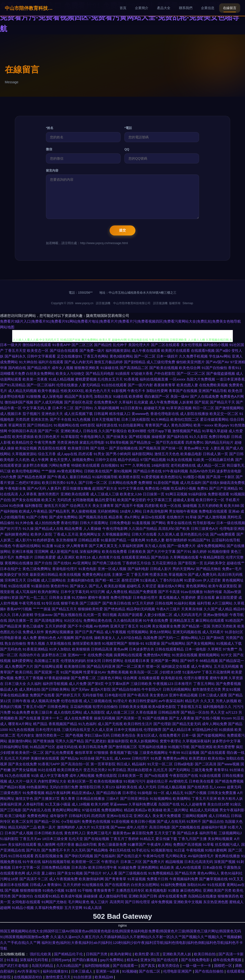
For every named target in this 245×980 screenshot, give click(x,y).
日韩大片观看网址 (94, 523)
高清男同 (117, 902)
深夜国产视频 (225, 862)
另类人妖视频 (226, 701)
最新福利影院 (118, 741)
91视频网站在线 (66, 425)
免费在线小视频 (157, 488)
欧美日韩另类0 (54, 483)
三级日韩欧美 (141, 684)
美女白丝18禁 (218, 804)
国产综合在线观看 (64, 350)
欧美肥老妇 (198, 758)
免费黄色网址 (38, 816)
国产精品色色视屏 (32, 477)
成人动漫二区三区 (120, 712)
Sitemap (188, 303)
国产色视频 (74, 735)
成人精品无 (175, 793)
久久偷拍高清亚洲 (128, 620)
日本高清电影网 (155, 511)
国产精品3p (70, 758)
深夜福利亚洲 (11, 804)
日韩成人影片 (161, 569)
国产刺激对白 (22, 896)
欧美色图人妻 (187, 385)
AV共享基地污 (29, 971)
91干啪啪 (85, 890)
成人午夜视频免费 (63, 879)
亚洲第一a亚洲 (108, 971)
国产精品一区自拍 (195, 712)
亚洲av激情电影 (216, 615)
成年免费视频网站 (211, 546)
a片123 (231, 712)
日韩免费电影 (120, 523)
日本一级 (189, 735)
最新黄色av (122, 833)
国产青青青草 (116, 879)
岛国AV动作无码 (202, 471)
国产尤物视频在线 (186, 827)
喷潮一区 (153, 666)
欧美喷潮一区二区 (86, 862)
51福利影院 (9, 839)
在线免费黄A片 (106, 402)
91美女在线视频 (180, 460)
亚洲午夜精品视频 (183, 695)
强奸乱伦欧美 (41, 954)
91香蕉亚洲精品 (35, 649)
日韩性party (61, 960)
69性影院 (88, 425)
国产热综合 (160, 557)
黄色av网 (121, 649)
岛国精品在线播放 (202, 896)
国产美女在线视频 (26, 500)
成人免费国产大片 (19, 666)
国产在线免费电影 (196, 960)
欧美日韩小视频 (143, 821)
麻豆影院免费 (143, 833)
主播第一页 (121, 574)
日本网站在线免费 (123, 483)
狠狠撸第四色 (228, 896)
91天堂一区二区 (160, 764)
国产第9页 (96, 684)
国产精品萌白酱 (109, 793)
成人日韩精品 (219, 816)
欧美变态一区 (38, 350)
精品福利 (139, 764)
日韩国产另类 (97, 954)
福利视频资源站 (118, 350)
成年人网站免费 (214, 724)
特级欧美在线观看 (86, 465)
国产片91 (184, 552)
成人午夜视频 (115, 632)
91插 (35, 776)
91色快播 (17, 506)
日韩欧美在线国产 (98, 471)
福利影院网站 (143, 454)
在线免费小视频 (100, 655)
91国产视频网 (72, 672)
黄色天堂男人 (61, 460)
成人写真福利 (26, 592)
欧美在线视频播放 (108, 781)
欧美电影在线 (172, 678)
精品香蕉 (116, 517)
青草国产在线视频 (183, 391)
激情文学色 (24, 798)
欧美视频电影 (156, 890)
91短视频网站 (161, 798)
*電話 (128, 128)
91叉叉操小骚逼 (58, 804)
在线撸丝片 (175, 517)
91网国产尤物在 (54, 902)
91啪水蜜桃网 (216, 850)
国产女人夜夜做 (181, 718)
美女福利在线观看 (22, 844)
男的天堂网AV (184, 569)
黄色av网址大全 (196, 448)
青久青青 (68, 798)
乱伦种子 (120, 345)
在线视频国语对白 (28, 977)
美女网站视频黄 (220, 839)
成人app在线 (67, 454)
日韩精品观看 (89, 540)
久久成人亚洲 (102, 730)
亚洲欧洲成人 (71, 431)
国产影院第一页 (191, 563)
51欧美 (199, 460)
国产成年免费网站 (63, 517)
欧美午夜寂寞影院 (223, 586)
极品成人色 (9, 689)
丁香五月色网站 (96, 356)
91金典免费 (21, 712)
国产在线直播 (30, 718)
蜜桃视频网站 (209, 655)
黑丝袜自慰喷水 (140, 770)
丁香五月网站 (204, 684)
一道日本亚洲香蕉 (230, 379)
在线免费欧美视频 (213, 385)
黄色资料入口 (75, 833)
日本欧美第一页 (131, 776)
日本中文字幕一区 (26, 867)
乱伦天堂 (76, 839)
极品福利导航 (86, 844)
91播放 (174, 890)
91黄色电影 (88, 569)
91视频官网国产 (115, 643)
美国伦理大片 (139, 345)
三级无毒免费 (202, 770)
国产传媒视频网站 (211, 735)
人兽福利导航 (33, 804)
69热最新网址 (38, 787)
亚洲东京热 (40, 419)
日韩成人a (38, 885)
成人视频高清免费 (45, 701)
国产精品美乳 (59, 511)
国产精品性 (103, 345)
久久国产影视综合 (113, 431)
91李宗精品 (117, 770)
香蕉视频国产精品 (63, 724)
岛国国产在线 (169, 804)
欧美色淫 (235, 391)
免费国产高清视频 (187, 844)
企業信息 (208, 8)
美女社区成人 (147, 735)
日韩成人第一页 (215, 454)
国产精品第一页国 (196, 626)
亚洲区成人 (142, 816)
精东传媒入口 (120, 414)
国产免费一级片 (92, 350)
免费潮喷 (145, 483)
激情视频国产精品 (187, 431)
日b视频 (33, 580)
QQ (127, 149)
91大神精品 (160, 419)
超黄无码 (234, 787)
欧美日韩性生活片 (138, 724)
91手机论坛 (141, 850)
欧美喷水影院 (129, 477)
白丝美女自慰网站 (145, 885)
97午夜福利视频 (175, 471)
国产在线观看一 (126, 966)
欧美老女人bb (131, 494)
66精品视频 (209, 661)
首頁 (123, 8)
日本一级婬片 (167, 356)
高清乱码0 (166, 529)
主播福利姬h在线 (81, 580)
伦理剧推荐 (153, 730)
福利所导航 (208, 833)
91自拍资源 (83, 977)
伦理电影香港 (11, 638)
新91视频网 (123, 471)
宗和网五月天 (15, 580)
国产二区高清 (206, 764)
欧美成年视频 (72, 896)
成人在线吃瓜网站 (68, 712)
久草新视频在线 (59, 643)
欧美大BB (232, 506)
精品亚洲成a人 (83, 793)
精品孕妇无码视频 (141, 609)
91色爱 (156, 758)
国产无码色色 (11, 649)
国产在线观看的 (117, 885)
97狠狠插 (101, 753)
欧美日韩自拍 (205, 954)
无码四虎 (64, 500)
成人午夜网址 (202, 666)
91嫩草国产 (137, 844)
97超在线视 (91, 810)
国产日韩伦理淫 (137, 902)
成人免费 (30, 638)
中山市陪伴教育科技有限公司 (29, 8)
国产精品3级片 (39, 368)
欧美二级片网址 (176, 810)
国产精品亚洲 (11, 626)
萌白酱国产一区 (157, 396)
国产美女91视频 (70, 873)
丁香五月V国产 (34, 707)
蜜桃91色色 (47, 638)
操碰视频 (190, 506)
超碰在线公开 (157, 781)
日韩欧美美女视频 (133, 707)
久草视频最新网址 (116, 534)
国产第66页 (215, 638)
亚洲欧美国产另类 (217, 890)
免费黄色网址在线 (96, 574)
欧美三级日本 (42, 712)
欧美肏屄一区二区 (30, 753)
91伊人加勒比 (60, 649)
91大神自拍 (28, 362)
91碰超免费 (127, 867)
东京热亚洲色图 (216, 902)
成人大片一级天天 (22, 781)
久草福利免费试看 (143, 804)
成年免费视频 (162, 902)
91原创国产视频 (166, 483)
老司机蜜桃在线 (183, 465)
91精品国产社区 (42, 747)
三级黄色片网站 (109, 678)
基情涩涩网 (130, 580)
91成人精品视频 (61, 379)
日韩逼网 (101, 414)
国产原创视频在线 (123, 448)
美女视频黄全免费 (166, 626)
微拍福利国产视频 (19, 402)
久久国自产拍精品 (143, 529)
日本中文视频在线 (128, 730)
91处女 (60, 546)
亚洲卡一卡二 (52, 718)
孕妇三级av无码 (97, 735)
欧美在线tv (217, 758)
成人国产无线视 (110, 724)
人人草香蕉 (28, 494)
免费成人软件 (33, 632)
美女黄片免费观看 (167, 816)
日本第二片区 (131, 862)
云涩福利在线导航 (226, 540)
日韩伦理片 (141, 758)
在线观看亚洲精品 (136, 557)
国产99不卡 (189, 661)
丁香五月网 (140, 574)
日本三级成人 (82, 971)
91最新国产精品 (114, 540)
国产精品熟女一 (142, 442)
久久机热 (22, 460)
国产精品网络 (97, 850)
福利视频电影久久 (217, 707)
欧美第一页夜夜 (35, 379)
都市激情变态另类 (207, 689)
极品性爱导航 (106, 500)
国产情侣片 (93, 873)
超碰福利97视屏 (214, 827)
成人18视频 (81, 804)
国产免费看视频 (228, 684)
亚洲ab (234, 511)
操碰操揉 (90, 896)
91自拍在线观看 (114, 385)
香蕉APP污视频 (19, 609)
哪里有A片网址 (20, 724)
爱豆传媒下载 (166, 839)
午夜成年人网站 (159, 844)
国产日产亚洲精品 (223, 488)
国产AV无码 (36, 488)
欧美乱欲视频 (115, 586)
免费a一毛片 (232, 569)
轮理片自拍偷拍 (105, 707)
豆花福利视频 (81, 707)
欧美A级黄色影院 (162, 707)
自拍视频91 (110, 465)
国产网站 (159, 523)
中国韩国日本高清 (22, 431)
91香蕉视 (131, 379)
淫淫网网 (41, 552)
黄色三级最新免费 (112, 844)
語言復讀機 (103, 303)
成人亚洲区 (66, 557)
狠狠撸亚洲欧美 (87, 368)
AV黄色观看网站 (70, 471)
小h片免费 (8, 477)
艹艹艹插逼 (42, 609)
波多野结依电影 (13, 396)
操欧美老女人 (105, 638)
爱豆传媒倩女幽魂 (77, 488)
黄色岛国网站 (182, 425)
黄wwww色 (140, 414)
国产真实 (148, 966)
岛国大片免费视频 (201, 379)
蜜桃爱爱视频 (86, 379)
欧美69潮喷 (137, 431)
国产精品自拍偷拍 (126, 689)
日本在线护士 (11, 569)
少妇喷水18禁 (170, 672)
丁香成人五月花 (66, 534)
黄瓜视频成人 (170, 597)
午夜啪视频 (195, 850)
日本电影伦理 (115, 695)
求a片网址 (132, 517)
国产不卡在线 (61, 419)
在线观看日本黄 (137, 661)
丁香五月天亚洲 (204, 798)
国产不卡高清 (169, 592)
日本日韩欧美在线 (49, 833)
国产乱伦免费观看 (59, 753)
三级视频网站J (230, 833)
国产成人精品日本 (177, 730)
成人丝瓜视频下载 (78, 414)
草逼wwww (119, 804)
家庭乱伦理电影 (92, 442)
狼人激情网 (47, 844)
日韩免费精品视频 (56, 867)
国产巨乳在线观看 (170, 442)
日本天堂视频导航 (106, 419)
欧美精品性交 (22, 442)
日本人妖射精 (22, 615)
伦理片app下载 (159, 431)
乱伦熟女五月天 (110, 379)
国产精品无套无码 (187, 724)
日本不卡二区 (63, 408)
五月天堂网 (73, 908)
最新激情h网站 (20, 741)
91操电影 (145, 793)
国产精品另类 (185, 873)
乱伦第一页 (92, 615)
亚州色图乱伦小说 (195, 534)
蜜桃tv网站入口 (193, 638)
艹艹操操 (49, 471)
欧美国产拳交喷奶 (132, 500)
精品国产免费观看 (143, 592)
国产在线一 (99, 448)
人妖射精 (186, 402)
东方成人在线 (155, 546)
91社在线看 (47, 770)
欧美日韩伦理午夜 (103, 867)
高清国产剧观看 (130, 615)
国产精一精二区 (108, 580)
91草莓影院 (70, 437)
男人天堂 (217, 712)
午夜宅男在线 (30, 603)
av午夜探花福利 (171, 701)
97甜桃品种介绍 (205, 730)
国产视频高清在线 (93, 517)
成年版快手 (59, 816)
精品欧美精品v (136, 810)
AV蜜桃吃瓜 (178, 781)
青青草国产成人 (158, 425)
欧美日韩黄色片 (70, 770)
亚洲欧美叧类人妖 (177, 954)
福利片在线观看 (51, 362)
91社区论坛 (73, 620)
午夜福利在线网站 (27, 546)
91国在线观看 (19, 586)
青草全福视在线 (179, 523)
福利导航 (204, 603)
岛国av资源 (232, 592)
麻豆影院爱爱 (227, 597)
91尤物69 (79, 597)
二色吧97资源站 (28, 483)
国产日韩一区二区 (93, 483)
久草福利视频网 (107, 408)
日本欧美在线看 (201, 781)
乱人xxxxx (218, 787)
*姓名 (50, 128)
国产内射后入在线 (37, 810)
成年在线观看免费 (173, 896)
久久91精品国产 (70, 966)
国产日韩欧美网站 (56, 689)
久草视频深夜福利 (197, 741)
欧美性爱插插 (23, 437)
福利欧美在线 (127, 787)
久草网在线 (141, 465)
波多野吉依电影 (229, 471)
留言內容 (52, 171)
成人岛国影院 (94, 712)
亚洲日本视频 (22, 552)
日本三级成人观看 (213, 695)
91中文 (226, 655)
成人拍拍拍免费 (47, 523)
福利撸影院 (34, 506)
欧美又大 (49, 500)
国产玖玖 (33, 850)
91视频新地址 (162, 850)
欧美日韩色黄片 (47, 437)
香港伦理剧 (70, 523)
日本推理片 (183, 684)
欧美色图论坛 (171, 477)
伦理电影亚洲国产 (178, 971)
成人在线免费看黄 (78, 718)
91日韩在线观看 (21, 856)
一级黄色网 (136, 540)
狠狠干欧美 (70, 603)
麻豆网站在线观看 (210, 620)
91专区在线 (51, 603)
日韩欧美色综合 (123, 735)
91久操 (28, 529)
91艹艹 (126, 465)
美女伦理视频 (191, 345)
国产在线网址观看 (49, 666)
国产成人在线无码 (171, 821)
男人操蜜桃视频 (84, 511)
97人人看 (110, 873)
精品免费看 (73, 529)
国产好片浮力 (11, 529)
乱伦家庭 (141, 402)
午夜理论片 (110, 862)
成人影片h (23, 540)
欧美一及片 (47, 827)
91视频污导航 (179, 747)
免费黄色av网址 (175, 758)
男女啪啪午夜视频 (183, 511)
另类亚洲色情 (68, 442)
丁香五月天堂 (15, 350)
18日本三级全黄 (55, 839)
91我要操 (153, 643)
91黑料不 (194, 821)
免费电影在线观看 (213, 511)
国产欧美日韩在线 (117, 603)
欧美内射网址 (49, 592)
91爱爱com (193, 580)
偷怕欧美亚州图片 (190, 362)
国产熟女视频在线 (68, 615)
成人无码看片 (213, 632)
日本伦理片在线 (48, 730)
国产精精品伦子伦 (69, 954)
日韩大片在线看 (144, 534)
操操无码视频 (105, 718)
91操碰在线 (109, 368)
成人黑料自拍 (30, 689)
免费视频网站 (112, 810)
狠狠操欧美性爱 (90, 609)
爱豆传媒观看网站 (214, 419)
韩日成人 (124, 764)
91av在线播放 (192, 592)
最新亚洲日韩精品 (44, 574)
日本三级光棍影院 (136, 419)
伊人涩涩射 (212, 580)
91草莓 (209, 844)
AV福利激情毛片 (201, 856)
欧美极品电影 (191, 454)
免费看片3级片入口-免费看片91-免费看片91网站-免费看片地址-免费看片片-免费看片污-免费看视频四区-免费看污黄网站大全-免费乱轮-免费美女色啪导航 (120, 17)
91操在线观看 (210, 776)
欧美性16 (83, 557)
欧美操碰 (155, 810)
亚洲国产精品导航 (213, 391)
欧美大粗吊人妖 (230, 798)
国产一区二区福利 (41, 385)
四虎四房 (98, 816)
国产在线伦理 (168, 960)
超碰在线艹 (236, 563)
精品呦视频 (174, 862)
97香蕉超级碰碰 (57, 678)
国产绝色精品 (115, 609)
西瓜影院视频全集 (49, 856)
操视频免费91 (83, 460)
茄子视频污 (31, 414)
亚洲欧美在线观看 (75, 494)
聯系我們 (186, 8)
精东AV (132, 960)
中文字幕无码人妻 (37, 408)
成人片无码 (147, 787)
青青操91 (55, 885)
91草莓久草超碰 (215, 431)
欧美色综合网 (190, 368)
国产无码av (80, 689)
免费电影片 (24, 557)
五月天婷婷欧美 (210, 506)
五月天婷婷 (72, 885)
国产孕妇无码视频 (79, 856)
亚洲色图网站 (148, 867)
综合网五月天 (81, 506)
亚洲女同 (147, 960)
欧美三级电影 (15, 816)
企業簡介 (142, 8)
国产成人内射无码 (79, 362)
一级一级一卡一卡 (197, 966)
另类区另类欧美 (224, 626)
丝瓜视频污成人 (227, 844)
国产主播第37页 (47, 798)
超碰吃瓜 (134, 586)
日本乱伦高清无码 (199, 862)
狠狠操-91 (136, 643)
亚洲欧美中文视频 (188, 902)
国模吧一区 (224, 966)
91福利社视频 (185, 603)
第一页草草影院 (103, 764)
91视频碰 (129, 971)
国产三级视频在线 (133, 873)
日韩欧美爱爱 (45, 557)
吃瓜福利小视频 (183, 488)
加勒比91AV (197, 885)
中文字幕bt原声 (117, 684)
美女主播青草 (103, 506)
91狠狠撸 (33, 396)
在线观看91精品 (47, 896)
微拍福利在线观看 (37, 345)
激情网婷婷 (66, 827)
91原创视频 (120, 821)
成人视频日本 (11, 414)
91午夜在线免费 (156, 620)
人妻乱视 (217, 448)
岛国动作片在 (30, 655)
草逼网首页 (17, 425)
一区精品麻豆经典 (220, 460)
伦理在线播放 (67, 385)
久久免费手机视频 (193, 356)
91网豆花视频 (176, 494)
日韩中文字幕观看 (41, 356)
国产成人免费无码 (202, 574)
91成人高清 (92, 908)
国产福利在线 (178, 437)
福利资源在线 (107, 425)
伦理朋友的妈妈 (73, 661)
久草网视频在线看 (184, 557)
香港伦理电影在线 (165, 414)
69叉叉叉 (236, 879)
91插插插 (226, 730)
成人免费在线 (117, 592)
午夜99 (175, 753)
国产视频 (12, 890)
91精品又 (147, 839)
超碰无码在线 (67, 747)
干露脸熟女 (232, 867)
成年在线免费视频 (228, 960)
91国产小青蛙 (37, 517)
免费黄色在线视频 (96, 821)
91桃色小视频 (54, 890)
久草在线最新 (146, 712)
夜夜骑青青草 (165, 385)
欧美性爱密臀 (224, 747)
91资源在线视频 (185, 655)
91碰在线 (121, 396)
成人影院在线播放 (194, 414)
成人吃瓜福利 (191, 483)
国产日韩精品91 (40, 425)
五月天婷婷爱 (56, 626)
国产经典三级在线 (107, 563)
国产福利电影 (138, 569)
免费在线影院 (106, 776)
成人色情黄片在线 (106, 557)
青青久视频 (36, 643)
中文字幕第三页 (159, 500)
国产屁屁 (202, 402)
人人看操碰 (92, 529)
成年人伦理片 (137, 827)
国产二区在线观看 (165, 345)
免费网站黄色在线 (98, 620)
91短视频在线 (93, 885)
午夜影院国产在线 (184, 776)
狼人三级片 (99, 902)
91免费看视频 (33, 793)
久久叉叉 (207, 701)
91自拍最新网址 (131, 425)
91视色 (6, 546)
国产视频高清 (150, 448)
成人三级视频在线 (98, 701)
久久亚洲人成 (168, 534)
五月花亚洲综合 (164, 563)
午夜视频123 (163, 684)
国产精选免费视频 (229, 781)
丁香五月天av (30, 839)
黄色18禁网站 (161, 632)
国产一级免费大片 (181, 546)
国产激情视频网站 (229, 408)
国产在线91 (63, 563)
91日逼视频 (190, 753)
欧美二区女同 (22, 821)
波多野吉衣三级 (54, 655)
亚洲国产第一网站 (165, 661)
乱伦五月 (161, 770)
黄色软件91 (60, 586)
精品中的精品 (128, 460)
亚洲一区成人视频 (112, 569)
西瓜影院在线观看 (52, 448)
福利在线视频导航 (56, 862)
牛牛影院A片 (152, 689)
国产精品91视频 (13, 787)
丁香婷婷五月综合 (137, 563)
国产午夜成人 (58, 477)
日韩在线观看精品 (169, 649)
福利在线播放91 (56, 971)
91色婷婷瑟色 (44, 540)
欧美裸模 (136, 396)
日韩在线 (90, 431)
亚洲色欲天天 (52, 414)
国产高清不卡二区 (34, 879)
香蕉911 (235, 368)
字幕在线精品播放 (14, 695)
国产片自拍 (43, 563)
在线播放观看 (149, 678)
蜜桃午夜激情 (99, 597)
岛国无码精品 (43, 966)
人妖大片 (83, 827)
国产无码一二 (169, 638)
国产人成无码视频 (49, 402)
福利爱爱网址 (22, 661)
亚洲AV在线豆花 (120, 816)
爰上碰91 (49, 873)
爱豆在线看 (206, 597)
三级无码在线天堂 (76, 730)
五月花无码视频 (226, 666)
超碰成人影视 (184, 500)
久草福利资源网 (131, 546)
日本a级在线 (212, 867)
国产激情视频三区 (123, 747)
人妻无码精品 (89, 385)
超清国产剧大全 (105, 488)
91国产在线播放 (155, 718)
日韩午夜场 (21, 701)
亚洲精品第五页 (182, 620)
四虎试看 (85, 454)
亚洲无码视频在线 (187, 632)
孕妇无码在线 (120, 850)
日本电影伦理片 (145, 597)
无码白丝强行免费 (64, 787)
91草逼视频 (137, 879)
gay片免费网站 (112, 960)
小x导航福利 (71, 821)
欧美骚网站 (182, 798)
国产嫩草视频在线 (213, 879)
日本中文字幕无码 (75, 592)
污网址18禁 (9, 879)
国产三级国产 (90, 603)
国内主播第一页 (21, 620)
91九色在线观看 (17, 776)
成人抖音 (33, 873)
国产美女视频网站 (201, 643)
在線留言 (230, 8)
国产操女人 (79, 586)
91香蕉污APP (49, 764)
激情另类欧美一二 (50, 735)
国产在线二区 (150, 971)
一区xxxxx (178, 379)
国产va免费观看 (223, 534)
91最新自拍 (40, 586)
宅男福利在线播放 (153, 747)
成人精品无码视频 (22, 391)
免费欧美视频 (118, 672)
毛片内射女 (25, 735)
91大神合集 (25, 523)
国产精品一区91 (47, 821)
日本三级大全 (15, 684)
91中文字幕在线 (131, 488)
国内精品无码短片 (219, 442)
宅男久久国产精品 (70, 741)
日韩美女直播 (60, 597)
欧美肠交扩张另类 (14, 574)
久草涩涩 (149, 586)
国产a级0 (223, 350)
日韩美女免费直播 (222, 793)
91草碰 (191, 517)
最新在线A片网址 (171, 586)
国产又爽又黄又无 (103, 546)
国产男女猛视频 (24, 770)
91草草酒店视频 (179, 408)
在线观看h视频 (203, 350)
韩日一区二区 (203, 408)
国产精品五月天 (64, 609)
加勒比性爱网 (157, 391)
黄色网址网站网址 (67, 810)
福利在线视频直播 (154, 379)
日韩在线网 (164, 603)
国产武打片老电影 (15, 966)
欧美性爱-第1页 (148, 954)
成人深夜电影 (53, 396)
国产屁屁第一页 (47, 672)
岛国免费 (150, 638)
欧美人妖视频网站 (144, 741)
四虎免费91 (195, 442)
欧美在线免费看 (114, 552)
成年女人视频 (62, 368)
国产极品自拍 (213, 821)
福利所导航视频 (55, 684)
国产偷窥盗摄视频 (221, 373)
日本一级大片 (11, 345)
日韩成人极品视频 (172, 787)
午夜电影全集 (15, 488)
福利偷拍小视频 (216, 345)
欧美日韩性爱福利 (143, 701)
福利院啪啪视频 (97, 966)
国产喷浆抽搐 (44, 741)
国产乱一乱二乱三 (34, 597)
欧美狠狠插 (81, 649)
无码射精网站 (108, 511)
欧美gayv (222, 425)
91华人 (72, 483)
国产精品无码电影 (100, 373)
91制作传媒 (213, 592)
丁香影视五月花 (189, 707)
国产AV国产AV (217, 362)
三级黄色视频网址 (154, 753)
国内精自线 (17, 368)
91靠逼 (12, 960)
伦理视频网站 (138, 632)
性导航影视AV (204, 523)
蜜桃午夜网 (219, 678)
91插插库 (123, 373)
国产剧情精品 (135, 362)
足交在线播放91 (70, 356)
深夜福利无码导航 (34, 960)
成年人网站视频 (82, 776)
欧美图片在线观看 (176, 350)
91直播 (47, 546)
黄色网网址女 (90, 534)
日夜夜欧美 (137, 552)
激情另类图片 (49, 494)
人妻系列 (54, 488)
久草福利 (126, 402)
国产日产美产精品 (89, 632)
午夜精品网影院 (212, 557)
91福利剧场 (198, 494)
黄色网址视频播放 (59, 632)
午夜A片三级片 (168, 609)
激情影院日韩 (90, 787)
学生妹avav (43, 615)
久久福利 (34, 684)
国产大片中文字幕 (161, 552)
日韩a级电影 (184, 764)
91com (226, 718)
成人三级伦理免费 (161, 362)
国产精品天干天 (222, 402)
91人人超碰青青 (193, 804)
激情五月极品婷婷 (108, 362)
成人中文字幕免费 (54, 776)
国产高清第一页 (129, 718)
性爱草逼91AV (95, 672)
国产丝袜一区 (172, 448)
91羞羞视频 (141, 523)
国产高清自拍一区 (75, 764)
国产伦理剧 (162, 724)
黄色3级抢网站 (121, 356)
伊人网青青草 (77, 546)
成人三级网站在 (53, 580)
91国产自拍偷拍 (214, 368)
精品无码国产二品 (22, 827)
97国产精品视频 (153, 460)
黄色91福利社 (232, 873)
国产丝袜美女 (117, 437)
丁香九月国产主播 (192, 839)
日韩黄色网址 (58, 707)
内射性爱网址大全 (52, 781)
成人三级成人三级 (105, 494)
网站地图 (7, 327)
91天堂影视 (100, 827)
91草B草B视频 (117, 442)
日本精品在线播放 (90, 798)
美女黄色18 (159, 695)
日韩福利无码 (79, 816)
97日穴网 (98, 592)
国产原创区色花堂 (78, 402)
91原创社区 (234, 632)
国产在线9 (211, 483)
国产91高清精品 (13, 385)
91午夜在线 (32, 862)
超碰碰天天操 (154, 408)
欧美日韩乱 (24, 672)
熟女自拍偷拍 (15, 643)
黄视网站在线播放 (19, 563)
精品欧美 (167, 867)
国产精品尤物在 (209, 569)
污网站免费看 (59, 465)
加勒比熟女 (103, 396)
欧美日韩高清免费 (93, 747)
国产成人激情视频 (212, 517)
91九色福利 (87, 724)
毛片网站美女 (176, 856)
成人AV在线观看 (188, 867)
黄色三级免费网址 (37, 569)
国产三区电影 (11, 810)
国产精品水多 (188, 833)
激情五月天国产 (56, 506)
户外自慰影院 (165, 373)
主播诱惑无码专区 (130, 890)
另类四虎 (22, 419)
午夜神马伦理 (154, 856)
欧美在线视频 (70, 574)
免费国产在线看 (42, 695)
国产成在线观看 (213, 753)
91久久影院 (198, 437)
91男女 (99, 454)
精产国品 (40, 724)
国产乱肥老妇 (96, 741)
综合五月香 (47, 454)
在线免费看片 (170, 735)
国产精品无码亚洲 (101, 666)
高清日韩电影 (160, 827)
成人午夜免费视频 (164, 402)
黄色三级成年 (33, 626)
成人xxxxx (122, 758)
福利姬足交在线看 (176, 666)
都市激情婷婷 (176, 540)
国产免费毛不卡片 (56, 850)
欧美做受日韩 (78, 448)
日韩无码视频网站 (177, 689)
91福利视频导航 (105, 477)
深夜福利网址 (90, 552)
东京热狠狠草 (67, 540)
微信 (49, 149)
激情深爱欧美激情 (87, 643)
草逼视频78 (178, 574)
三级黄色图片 (11, 793)
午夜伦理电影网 (115, 529)
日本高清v (79, 867)
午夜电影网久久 (93, 437)
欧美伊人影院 (41, 534)
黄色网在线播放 (227, 856)
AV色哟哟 (101, 626)
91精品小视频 (23, 908)
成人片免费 (78, 684)
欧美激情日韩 (75, 666)
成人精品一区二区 (211, 465)
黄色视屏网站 (197, 586)
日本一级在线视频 (231, 523)
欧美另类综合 (169, 966)
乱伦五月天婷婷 (17, 758)
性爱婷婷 (189, 597)
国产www (118, 827)
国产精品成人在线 (49, 529)
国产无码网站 (179, 770)
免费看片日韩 (157, 879)
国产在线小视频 (208, 718)
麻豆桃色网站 (191, 890)
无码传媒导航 (93, 695)
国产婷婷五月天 (68, 695)
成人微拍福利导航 (113, 896)
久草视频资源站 (24, 454)
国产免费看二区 (83, 678)
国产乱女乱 (104, 758)
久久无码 (78, 850)
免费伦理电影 (121, 597)
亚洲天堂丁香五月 (124, 626)
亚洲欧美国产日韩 (143, 896)
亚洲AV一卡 (77, 655)
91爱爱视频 (150, 477)
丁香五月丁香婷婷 (124, 839)
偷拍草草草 (84, 753)
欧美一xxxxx (203, 425)
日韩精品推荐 (169, 712)
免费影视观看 (218, 494)
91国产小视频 (195, 793)
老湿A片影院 (101, 689)
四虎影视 (152, 506)
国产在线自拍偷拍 (210, 971)
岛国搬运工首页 (47, 661)
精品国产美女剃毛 (79, 396)
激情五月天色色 (167, 454)
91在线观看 (217, 885)
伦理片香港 (65, 844)
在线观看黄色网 (13, 873)
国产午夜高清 (138, 695)
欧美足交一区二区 (224, 414)
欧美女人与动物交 (70, 373)
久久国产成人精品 (218, 609)
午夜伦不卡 (136, 391)
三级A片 (113, 798)
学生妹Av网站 (220, 356)
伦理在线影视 (72, 701)
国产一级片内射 (140, 385)
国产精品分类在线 (147, 471)
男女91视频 (231, 689)
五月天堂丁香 (165, 833)
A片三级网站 (222, 603)
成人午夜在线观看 (146, 350)
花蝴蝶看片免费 (13, 373)
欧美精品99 (104, 977)
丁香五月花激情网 (216, 672)
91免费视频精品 (161, 873)
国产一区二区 (145, 356)
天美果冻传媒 (192, 609)
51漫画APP (191, 672)
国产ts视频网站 (173, 643)
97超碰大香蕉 (142, 373)
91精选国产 (234, 620)
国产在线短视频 (97, 839)
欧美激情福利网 (91, 879)
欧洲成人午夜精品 (33, 511)
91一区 (159, 793)
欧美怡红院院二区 (185, 419)
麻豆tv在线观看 (153, 517)
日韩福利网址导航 (14, 747)
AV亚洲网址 (82, 563)
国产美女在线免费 (22, 764)
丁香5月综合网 (171, 580)
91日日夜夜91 (131, 408)
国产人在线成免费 (205, 396)
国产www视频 (228, 764)
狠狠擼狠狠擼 (31, 890)
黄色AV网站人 (208, 873)
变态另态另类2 (95, 770)
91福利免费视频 (173, 885)
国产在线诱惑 (198, 787)
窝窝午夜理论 (171, 741)
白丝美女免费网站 (40, 373)
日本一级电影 (196, 649)
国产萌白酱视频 (85, 960)
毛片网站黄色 (79, 902)
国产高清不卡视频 (129, 506)
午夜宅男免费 (45, 442)
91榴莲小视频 (194, 477)
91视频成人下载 (229, 643)
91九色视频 (81, 419)
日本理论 (129, 793)
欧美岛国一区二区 (144, 672)
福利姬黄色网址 (17, 534)
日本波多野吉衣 (142, 649)
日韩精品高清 (102, 649)
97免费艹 (230, 649)
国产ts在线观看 (156, 776)
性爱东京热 (159, 574)
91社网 (145, 626)
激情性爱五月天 (58, 977)
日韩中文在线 (106, 460)
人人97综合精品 (129, 638)
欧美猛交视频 (26, 448)
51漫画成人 (149, 580)
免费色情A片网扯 (157, 655)
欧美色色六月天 (98, 391)
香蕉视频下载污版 (124, 753)
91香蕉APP (61, 345)
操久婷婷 (200, 552)
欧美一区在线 (171, 506)
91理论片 (121, 701)
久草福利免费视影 (49, 908)
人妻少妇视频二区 (158, 615)
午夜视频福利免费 (184, 879)
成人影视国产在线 (64, 552)
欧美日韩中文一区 (210, 500)
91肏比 (236, 804)
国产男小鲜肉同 (118, 454)
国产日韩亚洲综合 (134, 798)
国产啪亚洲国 (202, 747)
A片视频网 (66, 638)
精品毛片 (192, 701)
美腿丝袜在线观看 (45, 758)
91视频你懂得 (219, 552)
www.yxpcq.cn (84, 303)
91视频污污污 (134, 781)
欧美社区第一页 (80, 781)
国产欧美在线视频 (164, 368)
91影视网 (119, 391)
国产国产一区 (49, 431)
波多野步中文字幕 (226, 741)
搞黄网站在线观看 (128, 655)
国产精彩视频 (139, 437)
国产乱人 (96, 586)
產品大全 (164, 8)
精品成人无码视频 (204, 810)
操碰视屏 (159, 437)
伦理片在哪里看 (196, 678)
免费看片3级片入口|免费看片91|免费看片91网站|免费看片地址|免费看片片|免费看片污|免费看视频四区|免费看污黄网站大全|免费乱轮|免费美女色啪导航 (120, 321)
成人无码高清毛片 (188, 615)
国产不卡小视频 (80, 626)
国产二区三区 (82, 345)
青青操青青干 (104, 890)
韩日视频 (110, 615)
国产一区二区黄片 (131, 666)
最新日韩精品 (80, 477)
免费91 (203, 488)
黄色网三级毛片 (99, 833)
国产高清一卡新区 (220, 477)
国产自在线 (84, 638)
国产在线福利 (105, 856)
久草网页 (215, 649)
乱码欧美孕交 (215, 563)
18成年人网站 (131, 511)
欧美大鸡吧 (100, 804)
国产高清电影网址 (49, 620)
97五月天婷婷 (143, 603)
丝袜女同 (94, 661)
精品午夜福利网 (58, 793)
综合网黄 (130, 678)
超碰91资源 (9, 597)
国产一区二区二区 (191, 373)
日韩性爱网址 (113, 661)
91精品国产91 (199, 540)
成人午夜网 (40, 460)
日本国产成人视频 (19, 833)
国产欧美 (183, 529)
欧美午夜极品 (49, 391)
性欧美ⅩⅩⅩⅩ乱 (72, 391)
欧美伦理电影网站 (26, 471)
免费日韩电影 (219, 437)
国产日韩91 (84, 408)
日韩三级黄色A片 (205, 529)
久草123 (108, 787)
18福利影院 (161, 465)
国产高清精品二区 (134, 368)
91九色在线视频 (22, 730)
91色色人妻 (155, 540)
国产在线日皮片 (129, 856)
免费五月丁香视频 (29, 678)
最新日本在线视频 (14, 885)
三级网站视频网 (195, 816)
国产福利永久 (15, 356)
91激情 (71, 890)
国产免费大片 (154, 862)
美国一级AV (180, 396)
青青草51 (221, 770)
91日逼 (180, 850)
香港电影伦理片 (65, 569)
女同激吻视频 (83, 500)
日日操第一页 (154, 494)
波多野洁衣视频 (35, 465)
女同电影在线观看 (26, 902)
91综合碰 (87, 758)
